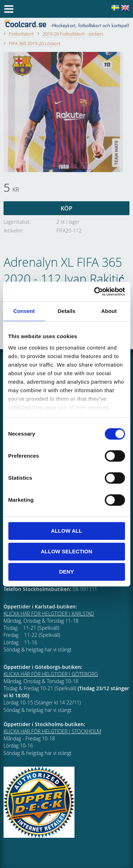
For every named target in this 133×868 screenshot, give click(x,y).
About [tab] (109, 311)
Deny (67, 572)
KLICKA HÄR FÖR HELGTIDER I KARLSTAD (49, 614)
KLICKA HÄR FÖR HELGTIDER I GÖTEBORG (51, 674)
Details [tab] (67, 311)
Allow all (67, 531)
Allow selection (66, 551)
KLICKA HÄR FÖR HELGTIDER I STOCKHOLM (52, 731)
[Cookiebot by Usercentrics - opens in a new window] (95, 292)
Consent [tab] (24, 311)
